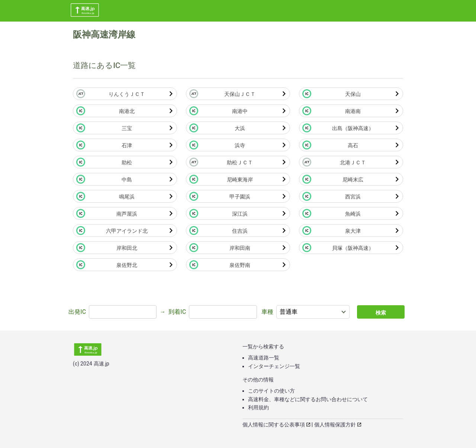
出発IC (77, 312)
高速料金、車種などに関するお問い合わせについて (308, 399)
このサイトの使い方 (271, 391)
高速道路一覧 (264, 358)
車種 (267, 312)
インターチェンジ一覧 (274, 366)
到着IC (177, 312)
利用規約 (258, 407)
